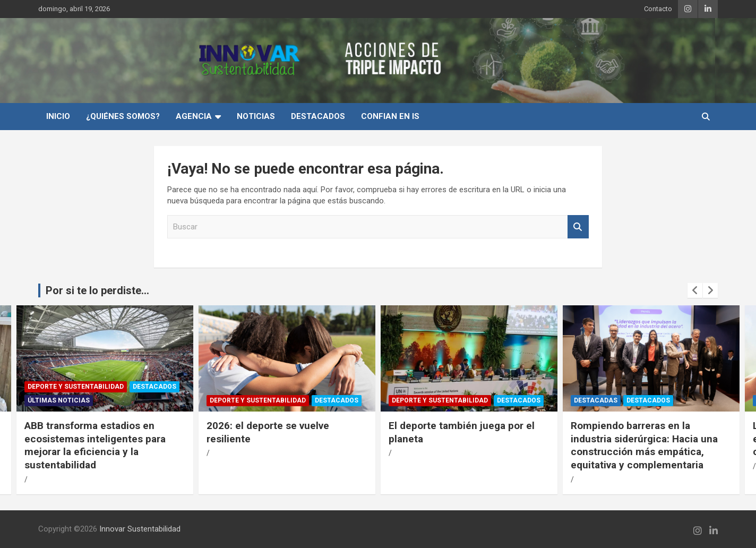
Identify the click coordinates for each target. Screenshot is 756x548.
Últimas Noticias (59, 400)
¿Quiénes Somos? (123, 116)
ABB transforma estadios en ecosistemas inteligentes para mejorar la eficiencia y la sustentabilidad (95, 445)
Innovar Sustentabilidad (140, 529)
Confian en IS (390, 116)
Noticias (256, 116)
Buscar (578, 227)
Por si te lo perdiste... (97, 290)
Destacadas (596, 400)
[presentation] (695, 290)
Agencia (194, 116)
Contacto (658, 9)
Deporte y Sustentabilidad (76, 387)
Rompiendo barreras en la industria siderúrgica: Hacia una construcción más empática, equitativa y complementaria (644, 445)
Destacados (318, 116)
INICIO (58, 116)
